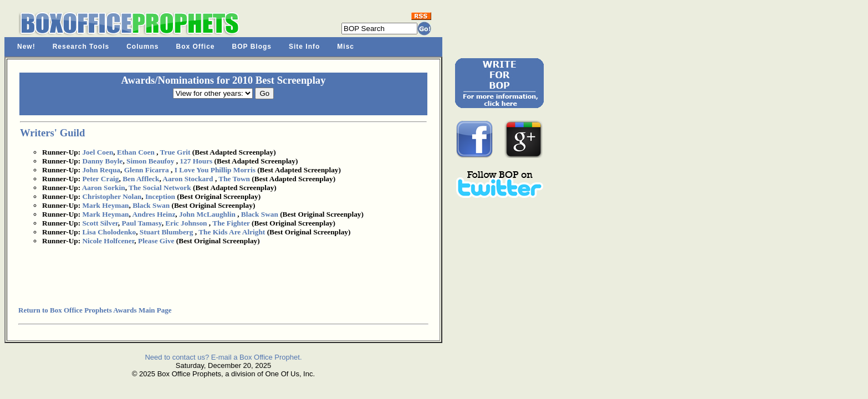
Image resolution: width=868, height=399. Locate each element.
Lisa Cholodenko (109, 232)
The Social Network (160, 188)
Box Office (196, 47)
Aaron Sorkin (104, 188)
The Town (234, 179)
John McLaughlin (207, 214)
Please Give (156, 241)
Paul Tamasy (141, 223)
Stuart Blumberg (167, 232)
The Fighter (231, 223)
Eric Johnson (186, 223)
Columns (142, 47)
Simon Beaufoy (150, 161)
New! (26, 47)
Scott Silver (100, 223)
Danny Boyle (102, 161)
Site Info (304, 47)
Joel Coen (98, 152)
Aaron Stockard (188, 179)
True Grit (175, 152)
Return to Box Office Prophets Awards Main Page (95, 310)
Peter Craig (100, 179)
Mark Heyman (105, 205)
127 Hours (196, 161)
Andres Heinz (154, 214)
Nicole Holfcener (108, 241)
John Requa (101, 170)
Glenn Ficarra (147, 170)
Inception (160, 196)
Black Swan (151, 205)
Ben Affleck (141, 179)
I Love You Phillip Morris (215, 170)
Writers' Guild (52, 133)
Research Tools (81, 47)
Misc (346, 47)
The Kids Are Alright (232, 232)
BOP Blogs (252, 47)
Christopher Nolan (112, 196)
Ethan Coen (136, 152)
